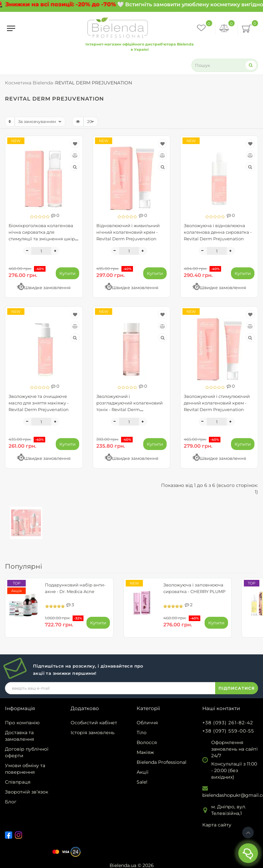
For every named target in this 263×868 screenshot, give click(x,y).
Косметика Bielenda (29, 83)
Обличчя (147, 723)
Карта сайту (217, 825)
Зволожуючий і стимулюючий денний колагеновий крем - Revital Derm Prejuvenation (217, 403)
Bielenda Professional (162, 762)
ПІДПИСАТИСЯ (237, 688)
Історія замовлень (93, 733)
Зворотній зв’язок (27, 792)
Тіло (142, 733)
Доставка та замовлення (19, 736)
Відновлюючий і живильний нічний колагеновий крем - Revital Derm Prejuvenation (128, 232)
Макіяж (145, 752)
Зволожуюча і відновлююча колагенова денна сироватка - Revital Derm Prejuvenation (218, 232)
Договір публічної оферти (27, 752)
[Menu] (11, 28)
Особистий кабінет (94, 723)
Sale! (142, 782)
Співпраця (18, 782)
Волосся (147, 742)
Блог (11, 802)
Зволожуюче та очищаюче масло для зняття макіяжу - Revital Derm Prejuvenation (39, 403)
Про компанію (22, 723)
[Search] (251, 65)
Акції (143, 772)
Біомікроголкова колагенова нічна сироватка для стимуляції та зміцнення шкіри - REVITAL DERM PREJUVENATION (43, 239)
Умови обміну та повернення (25, 769)
